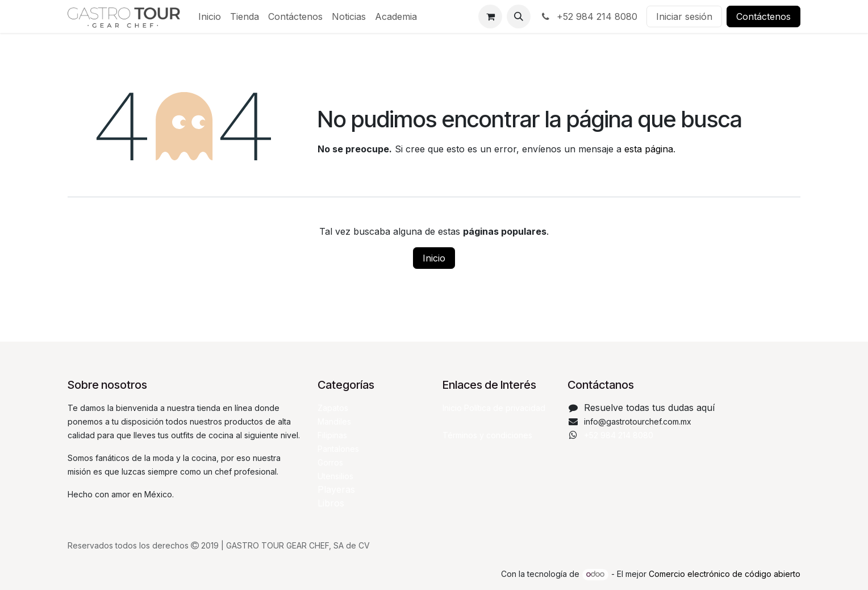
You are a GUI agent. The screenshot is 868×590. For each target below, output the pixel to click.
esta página (649, 149)
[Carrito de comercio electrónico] (490, 16)
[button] (519, 16)
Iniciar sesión (684, 16)
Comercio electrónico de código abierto (725, 574)
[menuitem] (210, 16)
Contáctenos (763, 16)
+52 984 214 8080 (589, 16)
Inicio (434, 258)
